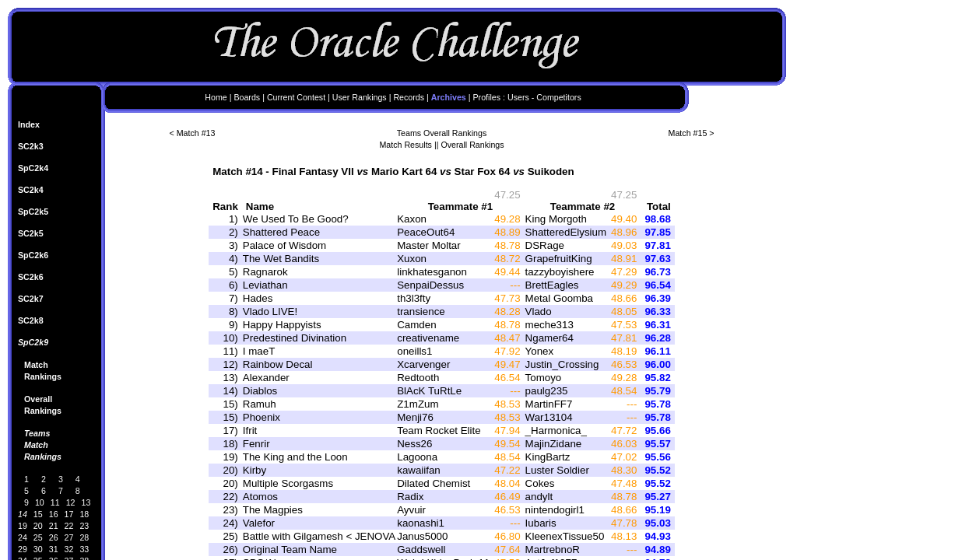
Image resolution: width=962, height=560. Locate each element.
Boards (247, 97)
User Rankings (360, 97)
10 (40, 502)
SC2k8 (31, 320)
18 (84, 514)
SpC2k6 (33, 255)
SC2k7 (31, 299)
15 (38, 514)
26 (54, 537)
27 (69, 537)
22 (69, 526)
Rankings (43, 376)
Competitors (558, 97)
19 (23, 526)
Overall (38, 399)
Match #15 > (692, 133)
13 (86, 502)
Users (518, 97)
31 (54, 549)
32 (69, 549)
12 (71, 502)
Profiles (487, 97)
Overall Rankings (472, 145)
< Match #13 (193, 133)
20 (38, 526)
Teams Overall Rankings (442, 133)
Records (409, 97)
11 (55, 502)
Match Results (406, 145)
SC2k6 (31, 277)
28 (84, 537)
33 (84, 549)
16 (54, 514)
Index (29, 124)
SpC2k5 (33, 212)
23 (84, 526)
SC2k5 (31, 233)
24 (23, 537)
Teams (37, 433)
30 (38, 549)
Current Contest (296, 97)
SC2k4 (31, 190)
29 (23, 549)
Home (216, 97)
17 (69, 514)
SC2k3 (31, 146)
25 (38, 537)
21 (54, 526)
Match (36, 365)
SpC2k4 (33, 168)
